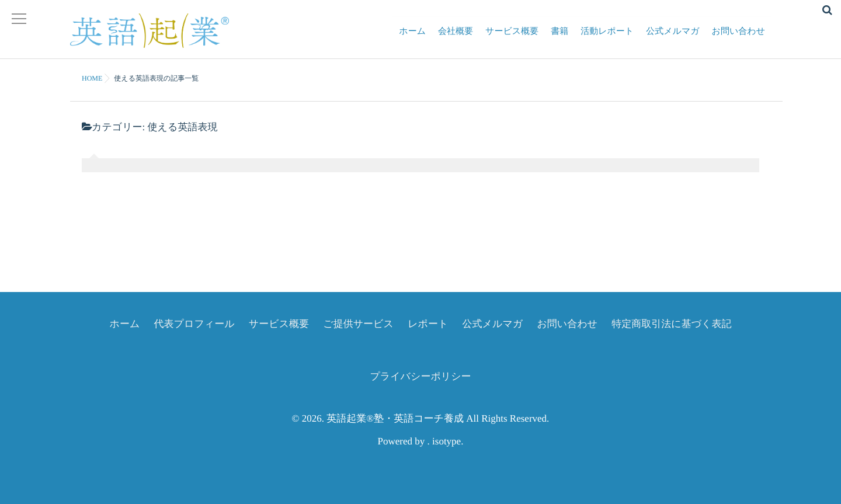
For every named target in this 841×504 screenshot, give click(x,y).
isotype (446, 441)
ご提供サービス (358, 324)
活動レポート (607, 38)
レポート (428, 324)
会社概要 (456, 38)
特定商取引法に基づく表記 (671, 324)
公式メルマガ (673, 38)
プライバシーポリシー (420, 376)
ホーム (412, 38)
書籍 (559, 38)
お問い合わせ (739, 38)
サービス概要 (512, 38)
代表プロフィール (194, 324)
